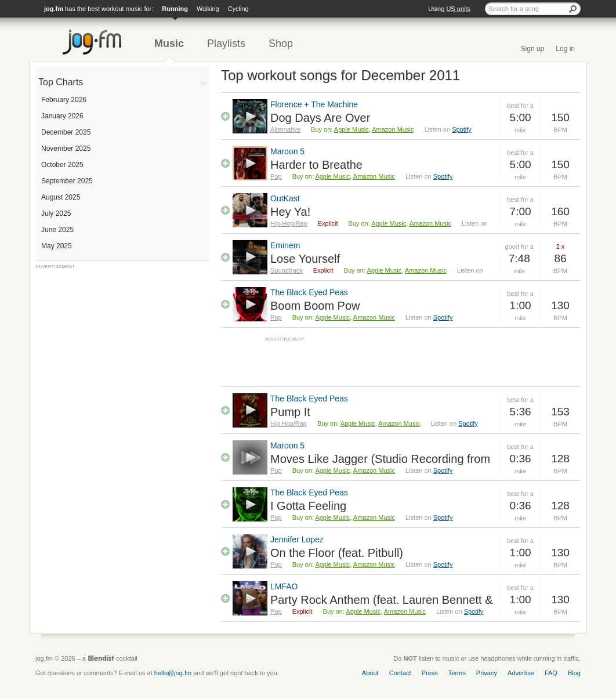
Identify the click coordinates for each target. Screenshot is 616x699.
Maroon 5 (287, 151)
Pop (276, 176)
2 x (561, 247)
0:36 (521, 459)
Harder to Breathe (316, 165)
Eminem (285, 245)
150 (560, 117)
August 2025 (61, 197)
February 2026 (64, 100)
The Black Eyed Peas (309, 292)
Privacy (487, 673)
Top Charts (61, 82)
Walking (208, 9)
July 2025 (56, 213)
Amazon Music (393, 129)
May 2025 (57, 246)
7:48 (519, 258)
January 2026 (62, 116)
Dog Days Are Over (320, 118)
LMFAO (284, 586)
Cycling (238, 9)
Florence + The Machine (314, 104)
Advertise (521, 673)
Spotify (462, 129)
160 (560, 211)
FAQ (551, 673)
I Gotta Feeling (308, 506)
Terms (457, 673)
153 (560, 412)
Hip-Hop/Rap (289, 223)
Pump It (290, 412)
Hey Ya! (290, 212)
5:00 (521, 117)
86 (560, 258)
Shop (281, 44)
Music (169, 44)
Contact (400, 673)
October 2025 (62, 165)
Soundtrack (287, 270)
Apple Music (352, 129)
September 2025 (67, 181)
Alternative (285, 129)
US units (458, 9)
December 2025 (66, 132)
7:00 (521, 211)
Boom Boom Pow (315, 306)
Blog (574, 673)
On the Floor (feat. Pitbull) (337, 553)
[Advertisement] (122, 342)
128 (560, 459)
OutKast (285, 198)
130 (560, 305)
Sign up (533, 49)
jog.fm (54, 9)
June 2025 (57, 230)
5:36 (521, 412)
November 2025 (66, 149)
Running (175, 9)
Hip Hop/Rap (289, 423)
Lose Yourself (305, 259)
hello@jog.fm (173, 673)
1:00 (521, 305)
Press (430, 673)
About (370, 673)
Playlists (226, 44)
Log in (565, 49)
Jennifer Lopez (297, 539)
